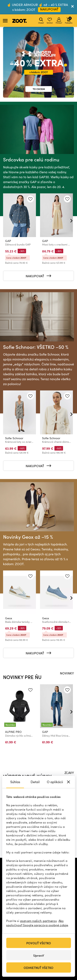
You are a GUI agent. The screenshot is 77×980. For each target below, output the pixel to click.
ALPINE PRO (13, 732)
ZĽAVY (69, 772)
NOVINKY (67, 673)
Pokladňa (69, 20)
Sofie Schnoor (14, 438)
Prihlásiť (59, 21)
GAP (8, 241)
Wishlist (50, 21)
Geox (9, 618)
